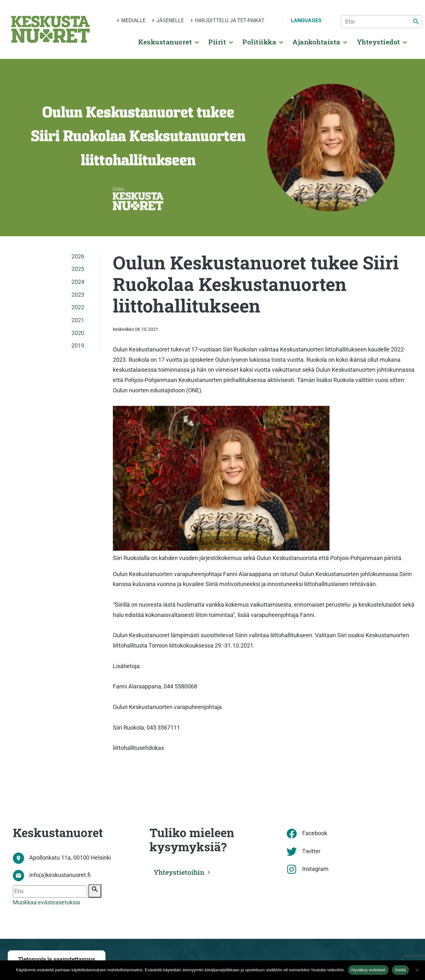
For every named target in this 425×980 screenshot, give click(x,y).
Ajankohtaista (316, 42)
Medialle (133, 20)
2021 (78, 320)
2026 (78, 257)
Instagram (315, 869)
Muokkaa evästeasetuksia (46, 902)
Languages (306, 20)
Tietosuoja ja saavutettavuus (57, 959)
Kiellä (400, 970)
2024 (78, 282)
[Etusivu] (50, 29)
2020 (78, 333)
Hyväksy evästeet (368, 970)
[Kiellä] (417, 970)
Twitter (311, 851)
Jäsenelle (170, 20)
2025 (78, 269)
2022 (78, 307)
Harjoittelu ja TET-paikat (230, 20)
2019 (78, 346)
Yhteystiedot (379, 42)
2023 (78, 295)
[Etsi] (382, 22)
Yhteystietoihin (181, 872)
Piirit (217, 42)
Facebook (315, 833)
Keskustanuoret (165, 42)
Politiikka (259, 42)
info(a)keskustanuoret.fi (60, 875)
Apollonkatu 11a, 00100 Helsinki (70, 858)
